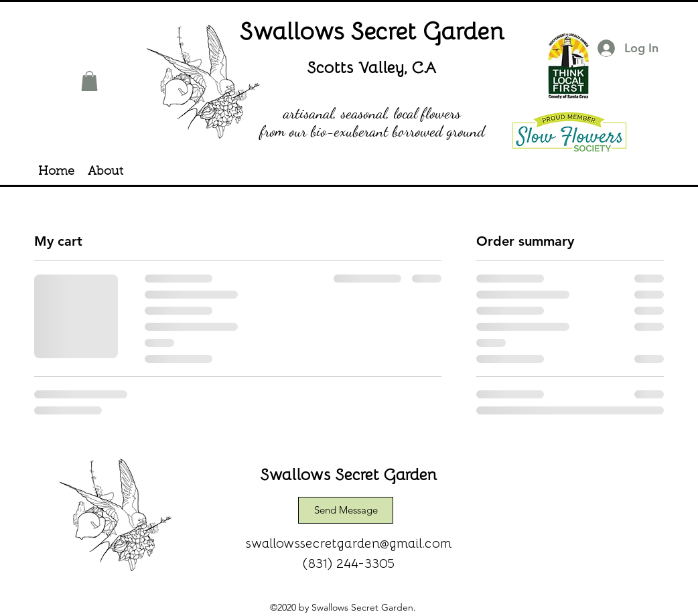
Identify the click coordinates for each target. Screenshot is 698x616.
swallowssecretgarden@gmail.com (349, 542)
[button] (89, 81)
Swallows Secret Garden (372, 30)
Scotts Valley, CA (372, 67)
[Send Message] (346, 510)
